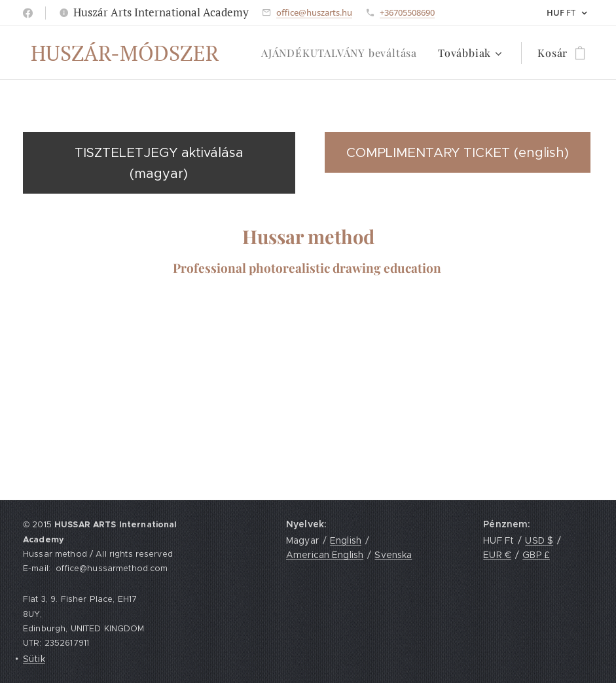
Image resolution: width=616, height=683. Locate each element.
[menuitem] (343, 53)
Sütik (34, 659)
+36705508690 (407, 12)
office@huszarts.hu (314, 12)
